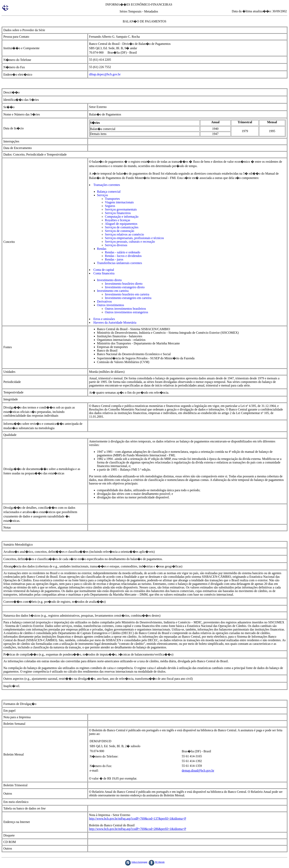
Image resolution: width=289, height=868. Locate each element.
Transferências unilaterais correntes (120, 263)
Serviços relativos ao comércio (125, 234)
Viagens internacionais (119, 202)
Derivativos (105, 301)
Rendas (102, 249)
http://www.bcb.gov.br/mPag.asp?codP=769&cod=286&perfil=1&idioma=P (138, 829)
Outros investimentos (111, 305)
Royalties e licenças (118, 220)
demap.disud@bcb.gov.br (198, 770)
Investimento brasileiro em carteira (127, 294)
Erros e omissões (104, 319)
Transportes (112, 199)
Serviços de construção (120, 231)
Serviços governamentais (121, 209)
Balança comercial (109, 192)
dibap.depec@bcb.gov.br (105, 74)
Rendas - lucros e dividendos (123, 256)
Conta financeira (104, 273)
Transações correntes (107, 185)
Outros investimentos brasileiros (126, 309)
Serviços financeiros (118, 213)
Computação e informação (122, 217)
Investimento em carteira (113, 291)
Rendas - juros (114, 259)
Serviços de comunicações (122, 227)
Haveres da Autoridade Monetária (115, 322)
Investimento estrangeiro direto (125, 287)
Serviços (103, 195)
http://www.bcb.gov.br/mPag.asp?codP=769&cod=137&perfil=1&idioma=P (138, 818)
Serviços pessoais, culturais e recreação (130, 242)
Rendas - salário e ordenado (123, 252)
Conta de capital (104, 270)
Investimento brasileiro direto (124, 284)
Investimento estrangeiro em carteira (128, 298)
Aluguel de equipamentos (121, 224)
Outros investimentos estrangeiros (127, 312)
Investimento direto (109, 280)
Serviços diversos (116, 245)
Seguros (110, 206)
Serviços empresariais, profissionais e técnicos (134, 238)
